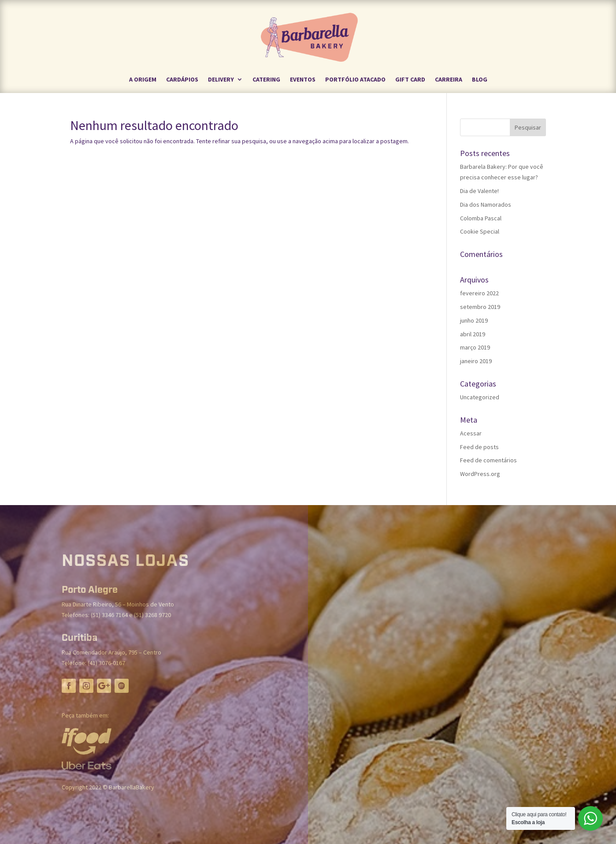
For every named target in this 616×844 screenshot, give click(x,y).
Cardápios (182, 80)
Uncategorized (480, 397)
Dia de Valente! (479, 191)
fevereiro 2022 (479, 293)
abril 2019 (473, 334)
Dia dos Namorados (486, 204)
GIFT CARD (410, 80)
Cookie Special (480, 231)
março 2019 (475, 347)
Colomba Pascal (481, 218)
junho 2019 (474, 320)
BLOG (480, 80)
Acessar (471, 433)
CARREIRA (449, 80)
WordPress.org (480, 474)
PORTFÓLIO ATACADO (355, 80)
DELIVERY (221, 80)
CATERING (266, 80)
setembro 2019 (480, 307)
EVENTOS (303, 80)
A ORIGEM (143, 80)
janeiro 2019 (476, 361)
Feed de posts (479, 447)
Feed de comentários (488, 460)
